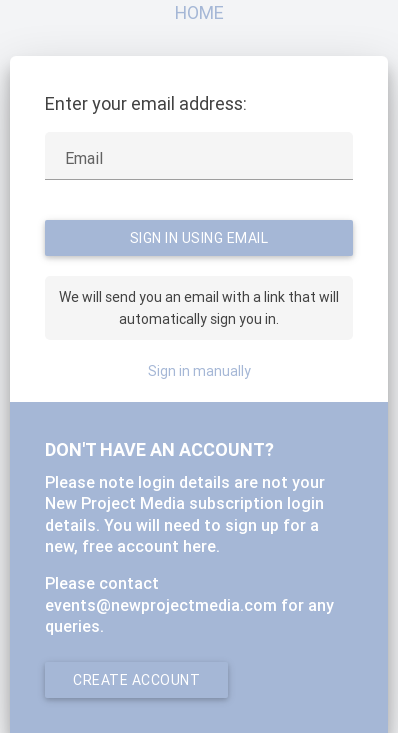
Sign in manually (199, 371)
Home (199, 12)
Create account (136, 680)
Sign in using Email (199, 238)
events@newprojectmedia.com (161, 605)
